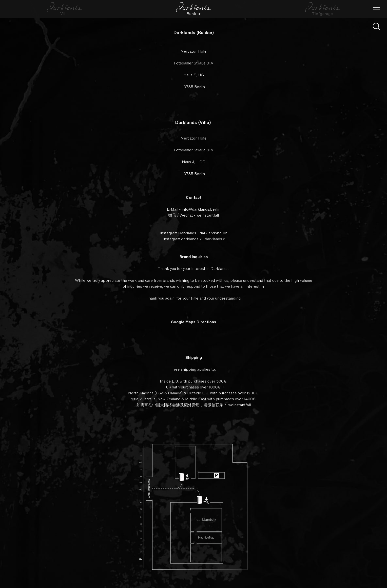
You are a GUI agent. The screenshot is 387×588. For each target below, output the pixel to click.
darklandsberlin (213, 233)
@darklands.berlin (204, 209)
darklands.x (215, 239)
